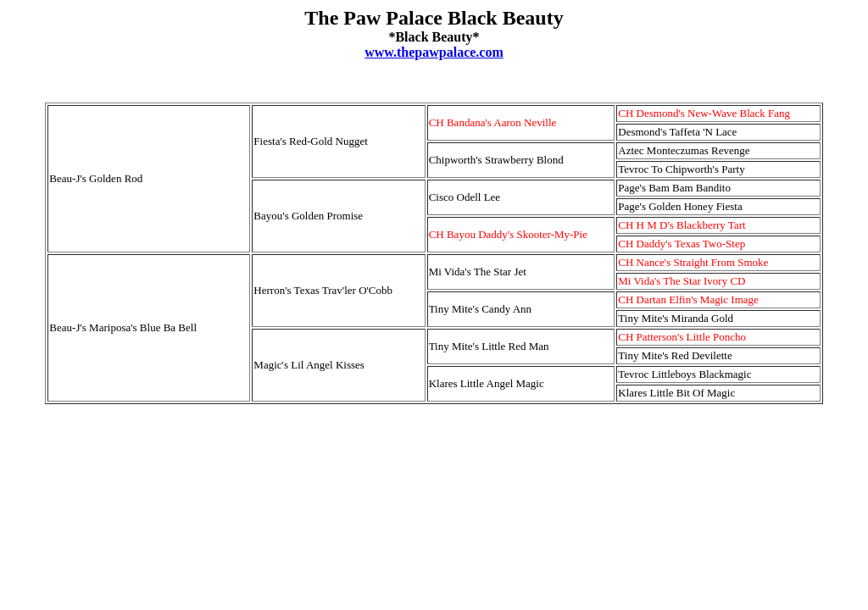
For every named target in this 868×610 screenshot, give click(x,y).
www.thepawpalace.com (434, 52)
